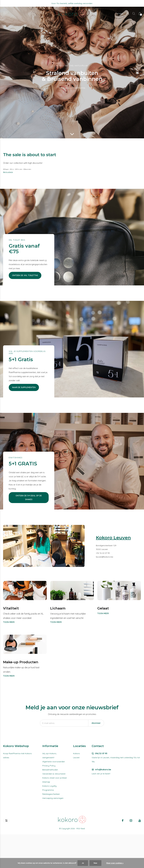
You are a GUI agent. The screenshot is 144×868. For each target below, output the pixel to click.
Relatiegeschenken (51, 794)
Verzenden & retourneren (54, 774)
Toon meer (9, 622)
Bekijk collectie (8, 172)
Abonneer (96, 723)
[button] (5, 13)
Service (119, 14)
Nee (95, 863)
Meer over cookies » (115, 863)
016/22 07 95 (101, 753)
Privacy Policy (49, 766)
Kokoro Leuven (76, 755)
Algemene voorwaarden (54, 762)
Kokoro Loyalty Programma (49, 788)
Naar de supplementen (24, 387)
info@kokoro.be (103, 770)
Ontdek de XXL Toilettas (25, 275)
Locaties (79, 746)
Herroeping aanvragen (53, 798)
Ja (83, 863)
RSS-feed (81, 829)
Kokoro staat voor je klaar (55, 778)
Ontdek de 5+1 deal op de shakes (29, 498)
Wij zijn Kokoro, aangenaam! (49, 755)
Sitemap (46, 782)
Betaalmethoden (50, 770)
